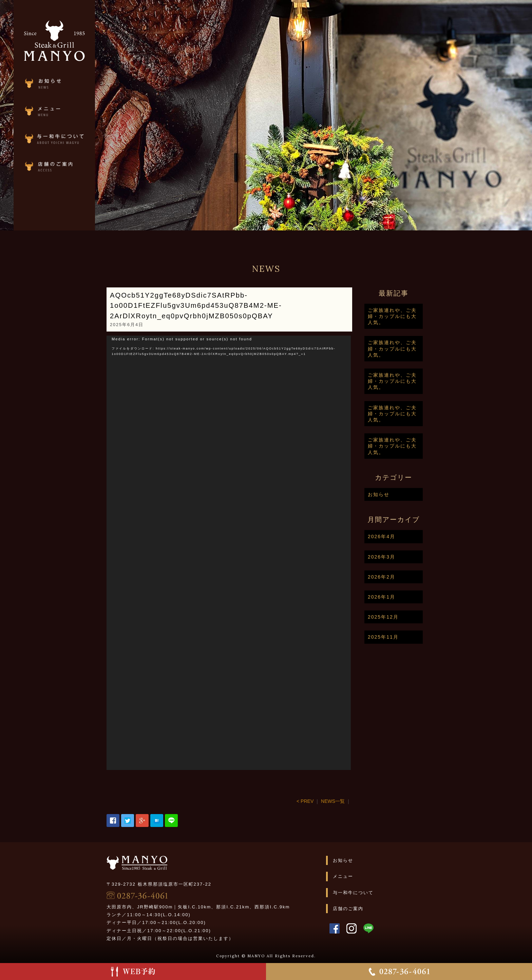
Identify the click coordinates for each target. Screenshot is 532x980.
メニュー (364, 876)
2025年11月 (404, 637)
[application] (249, 553)
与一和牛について (374, 893)
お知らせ (399, 494)
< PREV (326, 801)
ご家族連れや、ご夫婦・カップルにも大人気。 (413, 316)
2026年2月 (402, 577)
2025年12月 (404, 617)
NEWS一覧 (354, 801)
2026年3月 (402, 557)
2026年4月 (402, 536)
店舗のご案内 (369, 909)
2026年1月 (402, 597)
